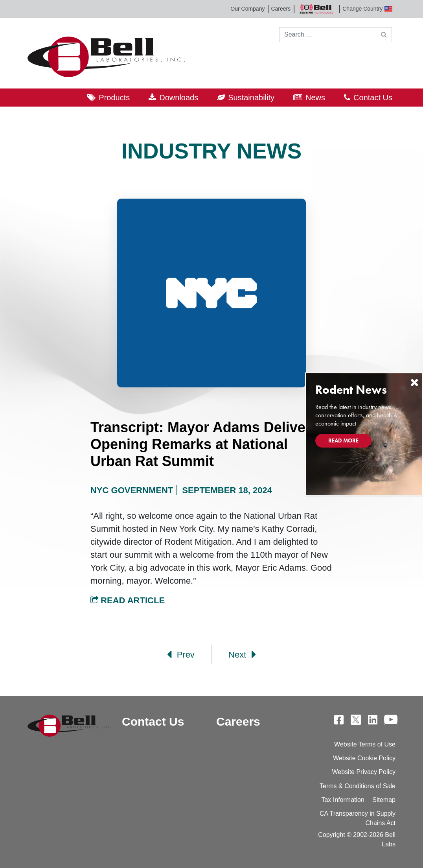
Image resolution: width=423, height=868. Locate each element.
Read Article (128, 600)
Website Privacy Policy (364, 772)
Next (242, 654)
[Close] (414, 382)
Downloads (179, 98)
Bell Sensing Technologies (316, 9)
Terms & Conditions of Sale (358, 786)
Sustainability (251, 98)
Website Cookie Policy (364, 758)
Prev (181, 654)
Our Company (247, 9)
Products (114, 98)
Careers (281, 9)
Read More (343, 440)
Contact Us (373, 98)
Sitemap (384, 800)
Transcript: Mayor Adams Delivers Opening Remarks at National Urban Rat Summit (205, 444)
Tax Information (343, 800)
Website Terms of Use (365, 744)
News (315, 98)
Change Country (367, 9)
